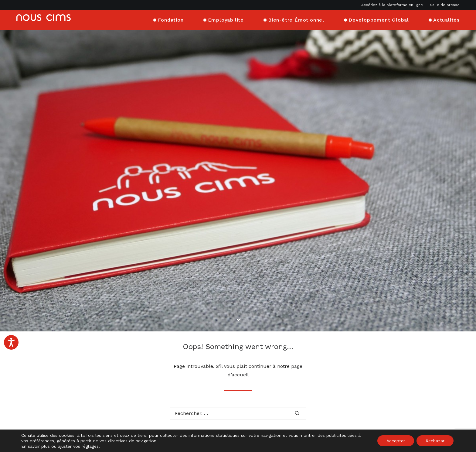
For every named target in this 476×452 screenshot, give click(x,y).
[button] (297, 375)
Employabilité (226, 19)
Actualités (446, 19)
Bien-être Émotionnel (296, 19)
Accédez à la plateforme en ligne (392, 5)
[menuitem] (393, 5)
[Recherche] (238, 376)
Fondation (171, 19)
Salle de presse (445, 5)
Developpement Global (379, 19)
